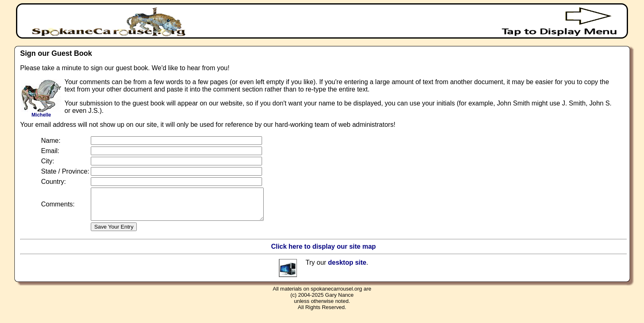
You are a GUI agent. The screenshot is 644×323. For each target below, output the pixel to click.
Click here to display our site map (323, 253)
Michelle (41, 113)
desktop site (347, 269)
